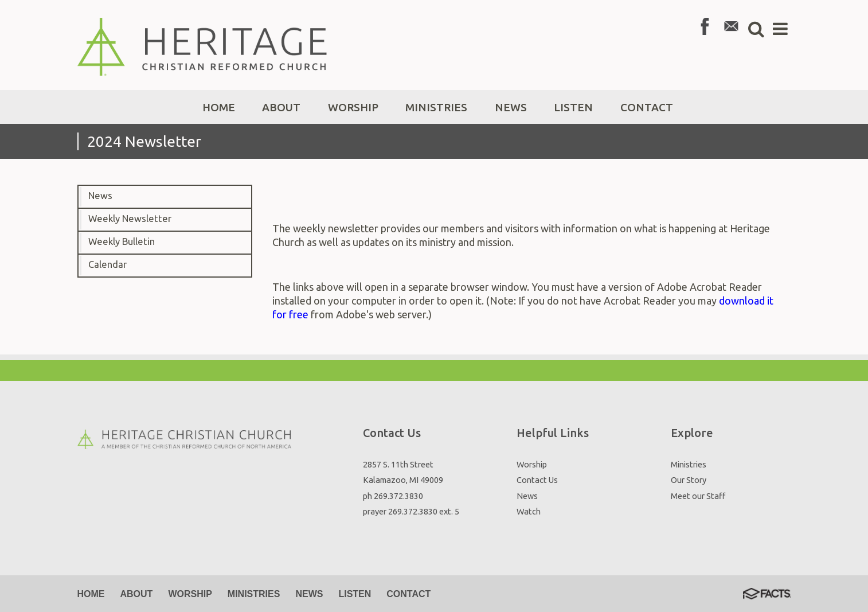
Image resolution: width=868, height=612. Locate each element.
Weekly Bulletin (122, 241)
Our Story (689, 480)
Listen (355, 594)
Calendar (107, 264)
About (137, 594)
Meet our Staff (698, 496)
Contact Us (537, 480)
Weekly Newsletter (130, 219)
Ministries (689, 464)
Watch (529, 511)
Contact (408, 594)
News (100, 196)
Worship (532, 464)
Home (91, 594)
